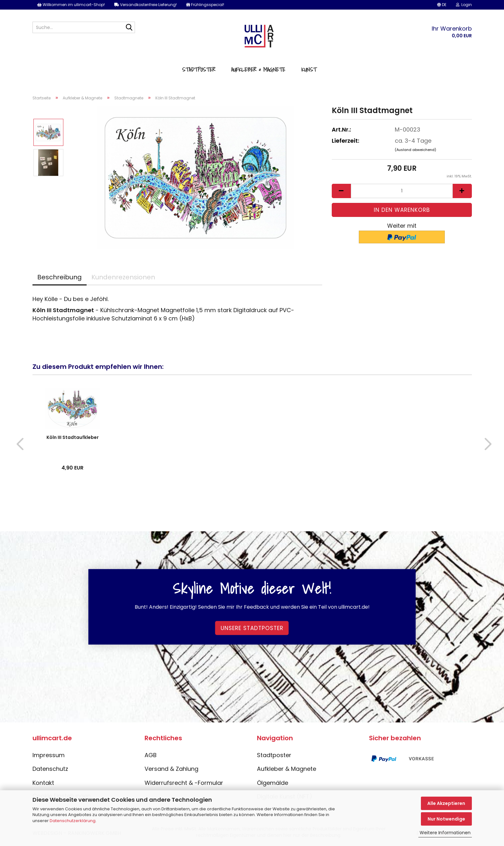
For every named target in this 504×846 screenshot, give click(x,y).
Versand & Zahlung (171, 769)
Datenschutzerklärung (73, 821)
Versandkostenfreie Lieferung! (146, 5)
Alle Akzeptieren (446, 803)
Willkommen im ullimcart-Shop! (71, 5)
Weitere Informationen (445, 833)
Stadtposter (199, 70)
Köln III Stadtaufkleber (73, 437)
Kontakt (43, 783)
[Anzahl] (402, 191)
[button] (442, 5)
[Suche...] (129, 28)
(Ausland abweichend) (415, 150)
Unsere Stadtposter (252, 628)
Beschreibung (60, 277)
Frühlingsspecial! (205, 5)
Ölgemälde (273, 783)
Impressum (49, 755)
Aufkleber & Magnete (258, 70)
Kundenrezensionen (123, 277)
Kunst (309, 70)
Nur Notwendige (446, 819)
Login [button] (464, 5)
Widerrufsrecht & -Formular (184, 783)
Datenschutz (50, 769)
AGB (151, 755)
